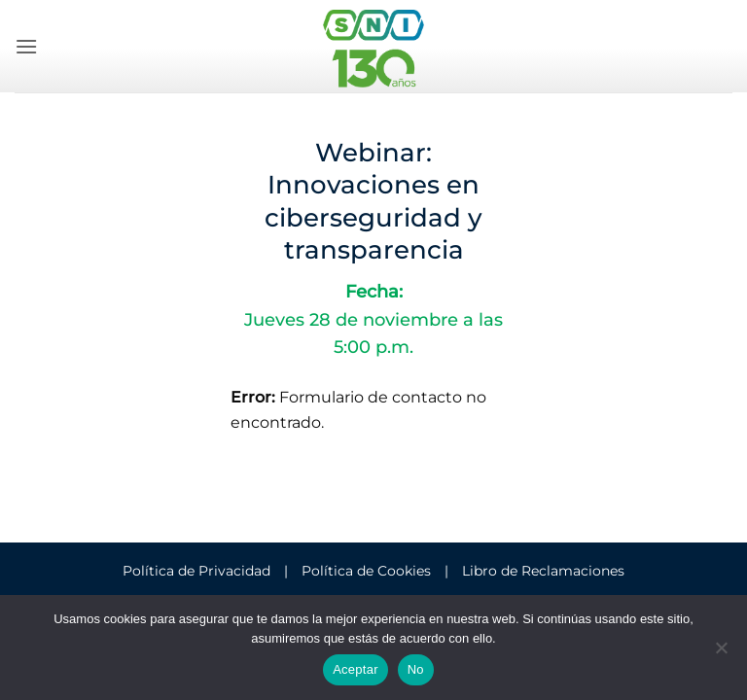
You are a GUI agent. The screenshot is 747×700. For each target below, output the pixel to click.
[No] (721, 653)
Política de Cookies (366, 571)
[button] (26, 46)
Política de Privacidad (196, 571)
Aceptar (356, 669)
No (416, 669)
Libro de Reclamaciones (543, 571)
